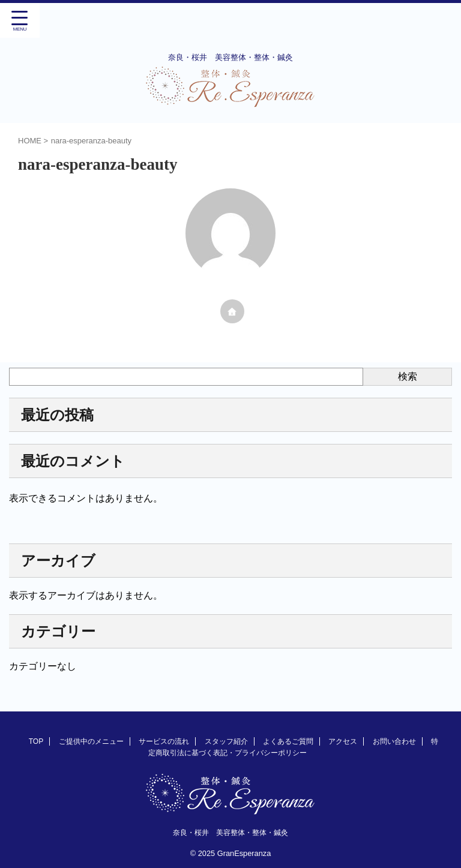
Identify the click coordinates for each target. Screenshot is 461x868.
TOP (36, 741)
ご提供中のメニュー (91, 741)
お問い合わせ (394, 741)
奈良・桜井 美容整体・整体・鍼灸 (230, 833)
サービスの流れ (164, 741)
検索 (408, 376)
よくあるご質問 (288, 741)
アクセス (343, 741)
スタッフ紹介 (226, 741)
